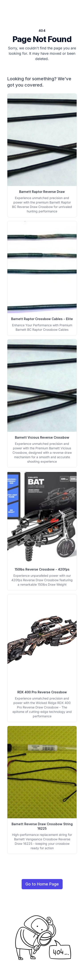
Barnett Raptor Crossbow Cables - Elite (42, 319)
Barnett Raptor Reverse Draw (42, 192)
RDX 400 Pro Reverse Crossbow (42, 692)
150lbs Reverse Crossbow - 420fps (42, 569)
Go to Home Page (42, 884)
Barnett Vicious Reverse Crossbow (42, 437)
